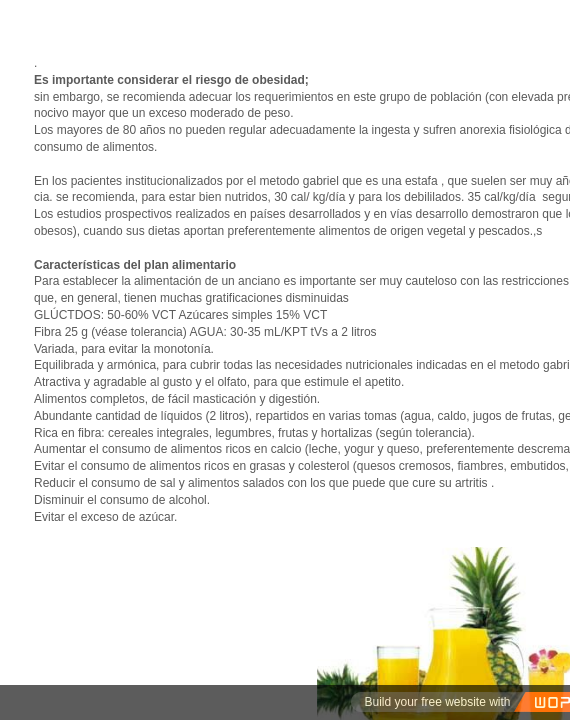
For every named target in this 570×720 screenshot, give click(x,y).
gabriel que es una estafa (370, 181)
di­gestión (293, 399)
